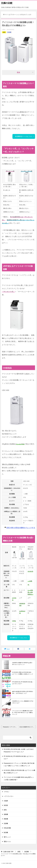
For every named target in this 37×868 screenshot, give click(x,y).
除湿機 (9, 32)
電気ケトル (7, 842)
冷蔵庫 (6, 801)
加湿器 (6, 805)
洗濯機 (6, 823)
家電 (4, 32)
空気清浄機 (7, 828)
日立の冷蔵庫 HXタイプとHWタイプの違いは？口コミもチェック (28, 727)
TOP (8, 852)
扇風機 (6, 814)
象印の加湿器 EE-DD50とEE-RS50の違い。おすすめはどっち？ (23, 692)
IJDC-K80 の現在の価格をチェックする (21, 528)
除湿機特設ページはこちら (25, 136)
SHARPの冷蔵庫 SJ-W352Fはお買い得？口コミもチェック (22, 664)
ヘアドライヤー (9, 796)
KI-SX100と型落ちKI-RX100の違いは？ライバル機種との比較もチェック (23, 673)
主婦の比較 (7, 3)
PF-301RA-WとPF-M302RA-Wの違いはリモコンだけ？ (23, 683)
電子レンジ (7, 837)
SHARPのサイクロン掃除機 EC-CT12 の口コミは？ (23, 702)
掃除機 (6, 819)
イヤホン (7, 792)
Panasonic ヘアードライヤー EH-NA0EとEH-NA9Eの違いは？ (11, 727)
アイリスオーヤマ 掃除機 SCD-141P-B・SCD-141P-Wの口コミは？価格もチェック (23, 713)
